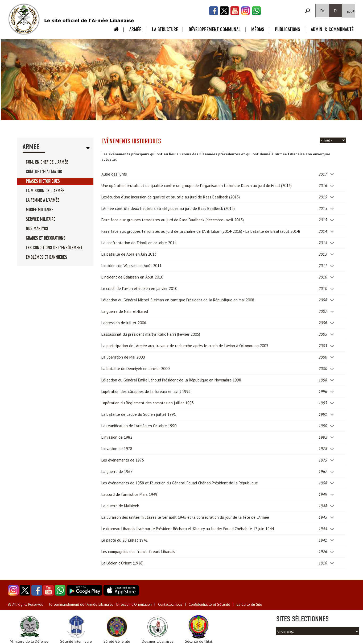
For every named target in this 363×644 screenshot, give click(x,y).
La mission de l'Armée (45, 191)
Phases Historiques (43, 181)
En (322, 11)
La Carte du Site (249, 604)
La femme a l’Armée (43, 200)
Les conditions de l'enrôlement (54, 248)
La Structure (165, 29)
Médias (258, 29)
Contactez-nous (170, 604)
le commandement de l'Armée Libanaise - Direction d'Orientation (100, 604)
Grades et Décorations (46, 238)
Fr (336, 11)
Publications (288, 29)
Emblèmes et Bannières (46, 257)
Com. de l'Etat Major (44, 172)
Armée (135, 29)
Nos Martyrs (37, 229)
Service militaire (41, 219)
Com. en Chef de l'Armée (47, 162)
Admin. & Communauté (332, 29)
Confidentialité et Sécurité (209, 604)
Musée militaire (40, 210)
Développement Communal (215, 29)
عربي (351, 11)
